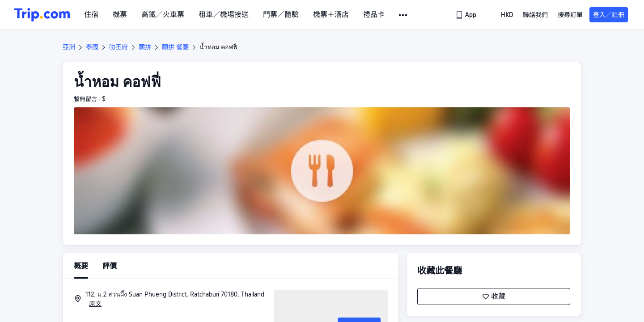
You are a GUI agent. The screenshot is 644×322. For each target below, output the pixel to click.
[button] (404, 15)
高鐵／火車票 (163, 15)
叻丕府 (119, 47)
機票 (120, 15)
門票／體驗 (281, 15)
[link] (467, 15)
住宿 (91, 15)
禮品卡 (374, 15)
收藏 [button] (494, 297)
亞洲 (69, 47)
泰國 (92, 47)
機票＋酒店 (331, 15)
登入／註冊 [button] (609, 15)
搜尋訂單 (570, 15)
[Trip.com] (42, 15)
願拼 (145, 47)
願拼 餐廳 (175, 47)
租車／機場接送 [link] (224, 15)
